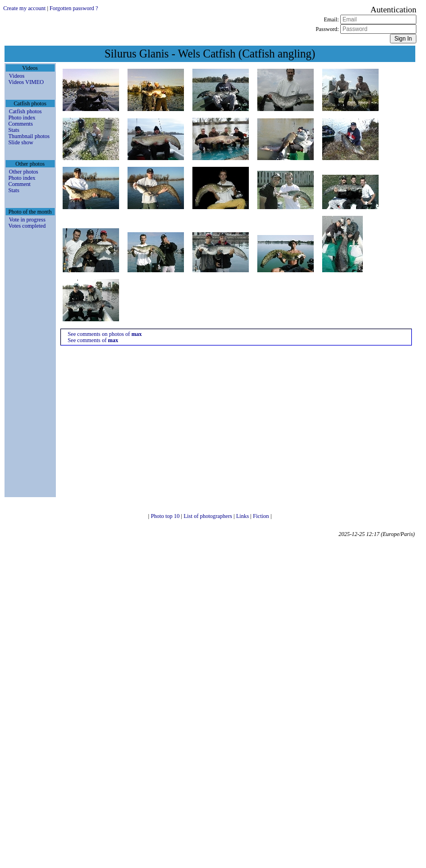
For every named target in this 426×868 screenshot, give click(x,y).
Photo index (22, 118)
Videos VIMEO (26, 82)
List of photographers (208, 516)
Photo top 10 (166, 516)
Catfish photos (25, 111)
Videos (17, 76)
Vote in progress (27, 220)
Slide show (21, 142)
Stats (14, 130)
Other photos (24, 172)
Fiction (262, 516)
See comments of (93, 340)
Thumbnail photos (29, 136)
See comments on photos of (105, 334)
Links (243, 516)
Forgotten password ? (74, 8)
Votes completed (27, 226)
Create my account (25, 8)
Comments (21, 124)
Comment (19, 184)
